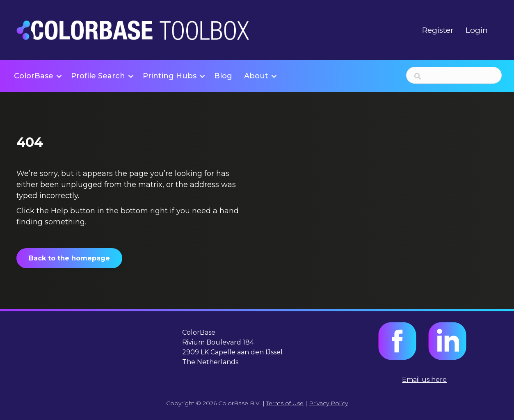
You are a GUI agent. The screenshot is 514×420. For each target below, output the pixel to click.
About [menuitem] (256, 76)
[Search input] (454, 75)
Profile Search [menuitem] (98, 76)
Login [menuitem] (477, 30)
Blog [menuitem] (223, 76)
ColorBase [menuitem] (34, 76)
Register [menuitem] (438, 30)
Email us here (424, 380)
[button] (59, 76)
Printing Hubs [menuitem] (170, 76)
